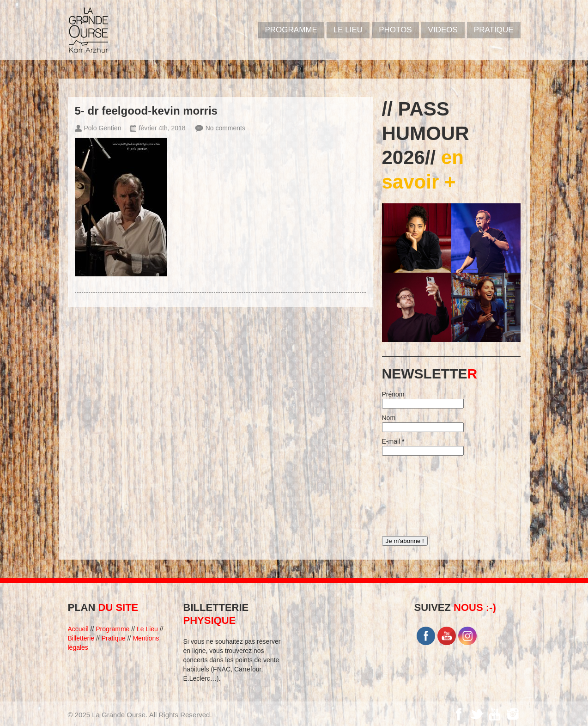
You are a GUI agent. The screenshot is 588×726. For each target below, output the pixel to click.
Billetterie (81, 638)
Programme (112, 629)
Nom (389, 418)
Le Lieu (348, 30)
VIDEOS (443, 30)
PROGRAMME (291, 30)
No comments (225, 128)
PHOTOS (395, 30)
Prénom (393, 394)
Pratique (494, 30)
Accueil (78, 629)
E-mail (393, 441)
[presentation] (420, 494)
